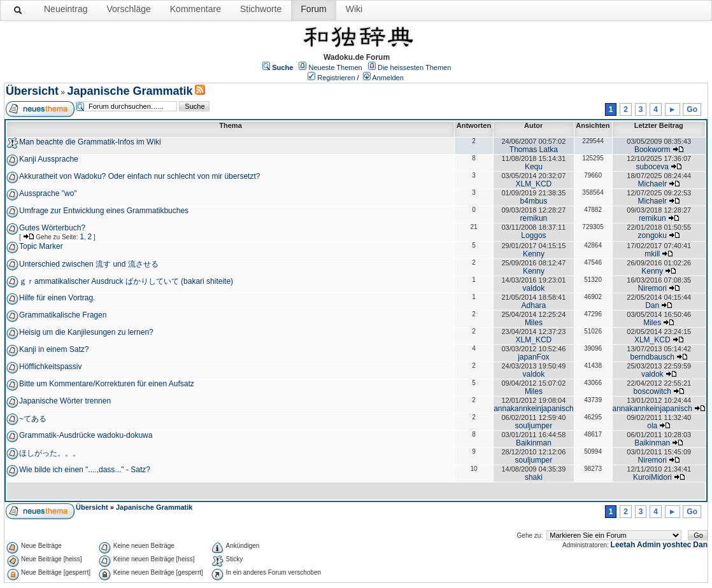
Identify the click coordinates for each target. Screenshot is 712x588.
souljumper (534, 426)
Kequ (534, 167)
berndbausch (652, 357)
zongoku (652, 235)
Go (692, 109)
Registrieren (336, 78)
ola (652, 426)
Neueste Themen (336, 67)
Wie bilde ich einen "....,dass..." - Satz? (85, 470)
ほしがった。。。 (50, 453)
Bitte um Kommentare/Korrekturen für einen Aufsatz (107, 384)
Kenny (534, 254)
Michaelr (652, 184)
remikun (534, 218)
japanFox (533, 357)
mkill (652, 254)
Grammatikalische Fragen (63, 315)
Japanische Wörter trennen (65, 401)
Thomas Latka (534, 150)
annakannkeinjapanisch (533, 409)
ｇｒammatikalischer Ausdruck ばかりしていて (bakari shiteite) (126, 281)
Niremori (652, 288)
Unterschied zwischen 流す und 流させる (89, 264)
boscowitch (652, 391)
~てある (33, 419)
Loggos (533, 235)
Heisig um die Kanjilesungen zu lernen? (86, 332)
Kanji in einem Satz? (54, 349)
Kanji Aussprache (49, 159)
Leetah (623, 545)
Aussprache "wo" (48, 193)
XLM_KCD (534, 184)
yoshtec (677, 545)
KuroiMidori (652, 477)
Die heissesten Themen (414, 67)
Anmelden (388, 78)
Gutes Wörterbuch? (52, 228)
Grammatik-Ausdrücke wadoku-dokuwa (86, 435)
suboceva (652, 167)
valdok (534, 288)
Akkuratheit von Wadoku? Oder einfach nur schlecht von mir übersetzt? (139, 176)
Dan (652, 305)
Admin (649, 545)
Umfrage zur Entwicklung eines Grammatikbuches (104, 211)
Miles (534, 323)
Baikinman (534, 443)
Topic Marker (41, 246)
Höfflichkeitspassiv (50, 367)
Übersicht (32, 91)
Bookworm (652, 150)
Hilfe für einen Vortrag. (57, 298)
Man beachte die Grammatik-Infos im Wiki (90, 142)
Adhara (534, 305)
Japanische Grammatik (130, 91)
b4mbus (534, 201)
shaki (534, 477)
